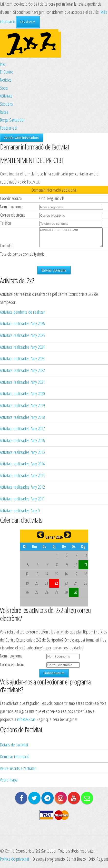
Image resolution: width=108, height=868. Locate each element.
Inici (3, 64)
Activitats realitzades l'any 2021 (22, 386)
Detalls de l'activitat (14, 748)
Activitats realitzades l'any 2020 (22, 397)
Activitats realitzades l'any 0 (20, 514)
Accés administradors (22, 138)
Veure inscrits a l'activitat (18, 772)
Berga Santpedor (12, 120)
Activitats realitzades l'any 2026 (22, 327)
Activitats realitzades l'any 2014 (22, 467)
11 (86, 568)
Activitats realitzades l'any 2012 (22, 490)
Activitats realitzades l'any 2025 (22, 339)
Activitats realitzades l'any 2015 (22, 456)
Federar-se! (9, 128)
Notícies (6, 80)
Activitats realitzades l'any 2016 (22, 444)
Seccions (6, 104)
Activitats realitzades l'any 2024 (22, 351)
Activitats (6, 96)
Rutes (4, 112)
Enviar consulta (54, 274)
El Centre (7, 72)
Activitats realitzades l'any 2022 (22, 374)
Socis (4, 88)
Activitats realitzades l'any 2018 (22, 421)
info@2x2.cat (26, 723)
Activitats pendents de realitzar (22, 316)
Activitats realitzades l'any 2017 (22, 432)
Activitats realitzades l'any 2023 (22, 362)
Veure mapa (9, 783)
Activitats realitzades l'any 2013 (22, 479)
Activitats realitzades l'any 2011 (22, 502)
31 (76, 596)
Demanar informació (15, 760)
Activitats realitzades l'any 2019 (22, 409)
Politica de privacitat (15, 862)
